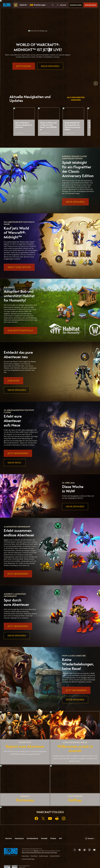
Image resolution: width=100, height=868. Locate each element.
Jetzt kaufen (24, 66)
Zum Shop (13, 381)
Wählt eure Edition (19, 267)
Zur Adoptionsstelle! (20, 331)
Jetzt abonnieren (18, 453)
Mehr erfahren (50, 66)
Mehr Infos (15, 463)
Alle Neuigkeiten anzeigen (76, 99)
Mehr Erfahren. (75, 202)
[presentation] (7, 5)
